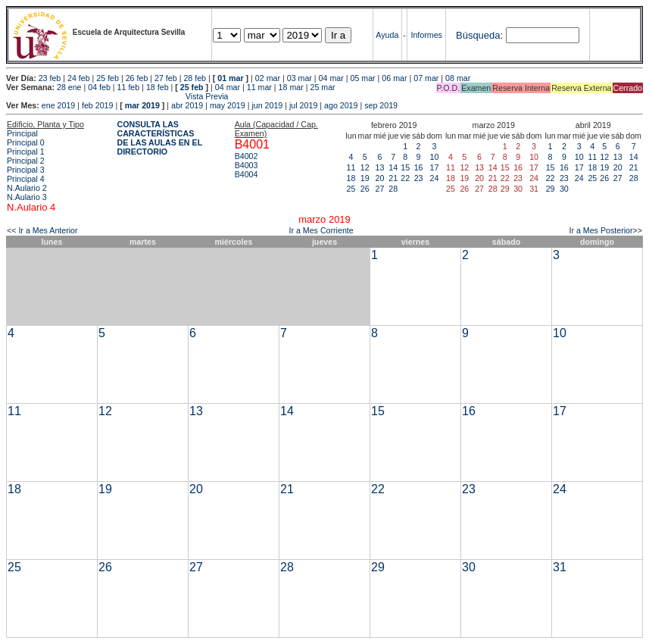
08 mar (458, 78)
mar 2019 (142, 105)
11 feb (129, 87)
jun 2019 (267, 105)
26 (365, 189)
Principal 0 (26, 142)
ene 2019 (58, 105)
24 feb (79, 78)
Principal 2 (26, 161)
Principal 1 (26, 152)
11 (351, 167)
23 (419, 178)
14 (393, 167)
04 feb (99, 87)
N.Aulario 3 (27, 197)
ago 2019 (341, 105)
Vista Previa (117, 96)
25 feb (108, 78)
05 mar (362, 78)
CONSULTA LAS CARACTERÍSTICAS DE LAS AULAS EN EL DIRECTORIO (159, 138)
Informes (426, 35)
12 (365, 167)
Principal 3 (26, 170)
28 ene (69, 87)
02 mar (268, 78)
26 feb (137, 78)
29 (551, 189)
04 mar (331, 78)
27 (380, 189)
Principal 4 (26, 179)
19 (365, 178)
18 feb (158, 87)
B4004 (246, 174)
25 (351, 189)
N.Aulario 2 (27, 188)
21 (393, 178)
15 (405, 167)
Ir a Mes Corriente (321, 230)
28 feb (195, 78)
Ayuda (387, 35)
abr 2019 (187, 105)
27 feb (166, 78)
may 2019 (228, 105)
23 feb (50, 78)
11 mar (259, 87)
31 (560, 567)
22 (405, 178)
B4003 (246, 165)
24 (435, 178)
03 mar (300, 78)
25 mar (322, 87)
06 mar (394, 78)
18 (351, 178)
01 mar (230, 78)
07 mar (426, 78)
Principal (22, 133)
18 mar (291, 87)
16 (419, 167)
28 (393, 189)
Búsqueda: (479, 35)
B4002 (246, 156)
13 (380, 167)
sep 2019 (381, 105)
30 (564, 189)
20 (380, 178)
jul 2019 (303, 105)
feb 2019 (97, 105)
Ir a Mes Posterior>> (605, 230)
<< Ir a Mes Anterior (42, 230)
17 (435, 167)
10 (435, 157)
